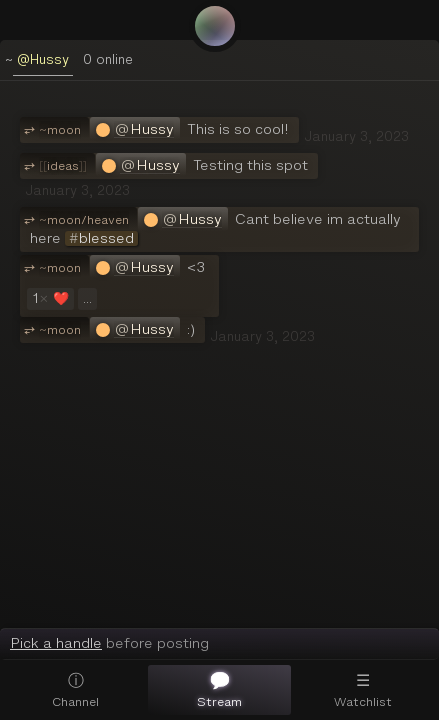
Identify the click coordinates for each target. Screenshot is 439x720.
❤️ (49, 299)
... (87, 298)
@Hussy (43, 59)
